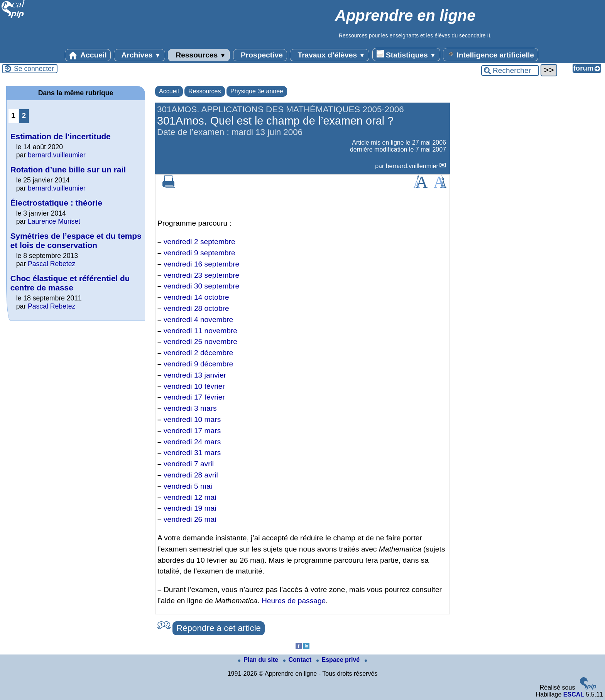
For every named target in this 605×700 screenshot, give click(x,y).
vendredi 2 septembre (199, 242)
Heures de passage (294, 601)
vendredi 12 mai (190, 497)
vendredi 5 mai (188, 486)
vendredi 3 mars (190, 408)
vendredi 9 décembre (198, 364)
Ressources (199, 55)
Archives (139, 55)
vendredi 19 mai (190, 508)
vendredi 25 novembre (200, 342)
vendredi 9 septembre (199, 253)
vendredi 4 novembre (198, 320)
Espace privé (339, 660)
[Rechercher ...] (510, 71)
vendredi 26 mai (190, 519)
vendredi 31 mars (192, 453)
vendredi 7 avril (189, 464)
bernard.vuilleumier (412, 166)
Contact (298, 660)
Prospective (260, 55)
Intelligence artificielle (491, 54)
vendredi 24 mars (192, 442)
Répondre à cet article (219, 628)
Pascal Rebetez (52, 264)
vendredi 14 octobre (196, 297)
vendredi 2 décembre (198, 353)
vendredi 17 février (194, 397)
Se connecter (34, 69)
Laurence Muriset (54, 221)
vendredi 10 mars (192, 419)
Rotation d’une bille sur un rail (68, 170)
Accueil (88, 55)
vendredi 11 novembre (200, 331)
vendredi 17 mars (192, 431)
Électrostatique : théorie (56, 203)
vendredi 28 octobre (196, 308)
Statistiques (406, 54)
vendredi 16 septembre (201, 264)
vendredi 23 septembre (201, 275)
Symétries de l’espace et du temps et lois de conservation (76, 240)
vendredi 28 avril (191, 475)
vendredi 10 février (194, 386)
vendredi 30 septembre (201, 286)
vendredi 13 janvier (195, 375)
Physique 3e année (257, 91)
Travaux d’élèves (330, 55)
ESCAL (574, 694)
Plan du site (259, 660)
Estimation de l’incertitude (61, 136)
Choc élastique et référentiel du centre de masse (70, 283)
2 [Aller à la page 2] (24, 116)
